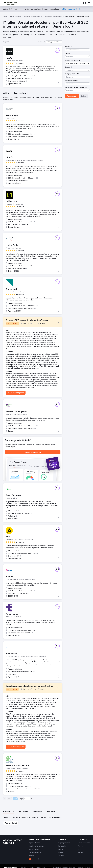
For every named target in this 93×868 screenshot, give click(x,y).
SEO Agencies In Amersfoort (52, 17)
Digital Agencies (16, 17)
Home (5, 17)
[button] (54, 42)
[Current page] (27, 799)
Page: (21, 799)
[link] (85, 3)
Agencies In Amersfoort (32, 17)
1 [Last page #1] (33, 799)
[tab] (9, 812)
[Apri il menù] (89, 3)
